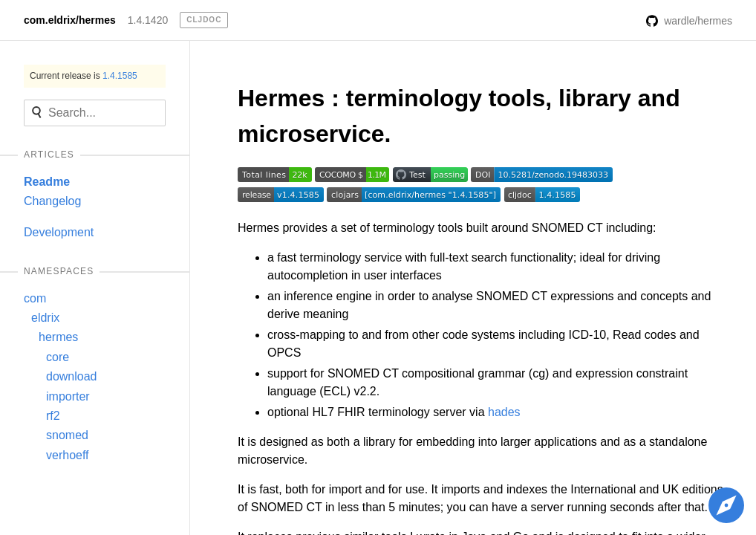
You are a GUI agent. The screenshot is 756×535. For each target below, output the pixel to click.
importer (68, 396)
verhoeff (68, 455)
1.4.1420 (148, 20)
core (58, 357)
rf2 (53, 416)
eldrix (45, 318)
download (72, 376)
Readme (47, 182)
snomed (67, 435)
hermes (58, 337)
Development (59, 232)
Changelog (52, 201)
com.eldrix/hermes (70, 20)
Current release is (84, 76)
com (35, 298)
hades (504, 412)
